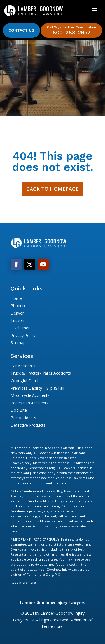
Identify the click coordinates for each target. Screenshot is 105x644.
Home (16, 298)
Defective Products (28, 425)
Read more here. (24, 583)
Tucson (17, 320)
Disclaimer (20, 328)
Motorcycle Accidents (30, 395)
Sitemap (18, 343)
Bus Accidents (23, 418)
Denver (17, 313)
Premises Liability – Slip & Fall (37, 388)
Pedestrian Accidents (30, 403)
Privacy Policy (23, 335)
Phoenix (18, 306)
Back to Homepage (53, 189)
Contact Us (21, 30)
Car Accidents (23, 366)
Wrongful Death (25, 381)
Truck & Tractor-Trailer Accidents (41, 373)
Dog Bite (19, 410)
